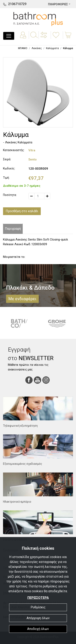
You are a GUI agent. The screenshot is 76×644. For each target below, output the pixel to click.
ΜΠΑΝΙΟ (23, 48)
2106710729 (17, 4)
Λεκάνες (37, 48)
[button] (44, 38)
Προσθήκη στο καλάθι (22, 211)
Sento (33, 159)
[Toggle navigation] (9, 36)
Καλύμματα (52, 48)
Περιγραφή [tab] (13, 229)
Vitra (32, 150)
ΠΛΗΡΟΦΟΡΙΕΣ (58, 4)
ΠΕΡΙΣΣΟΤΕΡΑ (38, 598)
